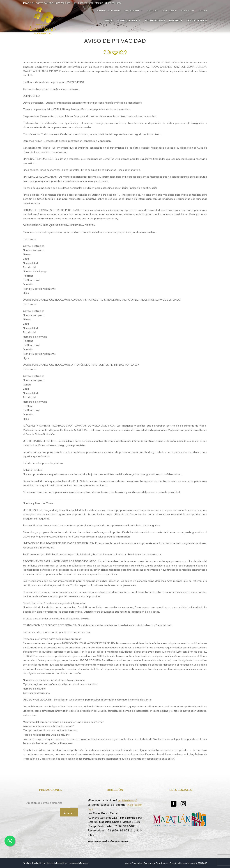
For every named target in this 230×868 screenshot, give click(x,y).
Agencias (186, 11)
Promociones (155, 21)
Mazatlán (152, 11)
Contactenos (197, 21)
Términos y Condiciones (156, 863)
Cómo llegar (169, 11)
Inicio (109, 21)
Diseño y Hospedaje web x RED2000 (188, 863)
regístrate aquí (127, 800)
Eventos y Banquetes (109, 11)
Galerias (176, 21)
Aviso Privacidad (134, 863)
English (203, 11)
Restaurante (132, 11)
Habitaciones (127, 21)
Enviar (69, 812)
